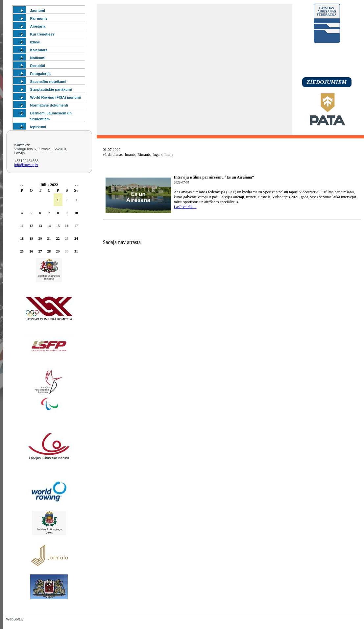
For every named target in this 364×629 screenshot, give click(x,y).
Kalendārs (39, 50)
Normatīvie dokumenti (49, 105)
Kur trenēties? (43, 34)
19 (31, 238)
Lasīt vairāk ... (185, 207)
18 (22, 238)
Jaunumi (38, 11)
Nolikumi (38, 58)
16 (67, 226)
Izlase (35, 42)
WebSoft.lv (15, 619)
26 (31, 251)
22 (58, 238)
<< (22, 186)
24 (76, 238)
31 (76, 251)
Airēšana (38, 26)
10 (76, 213)
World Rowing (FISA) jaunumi (56, 97)
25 (22, 251)
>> (76, 186)
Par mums (39, 18)
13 (40, 226)
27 (40, 251)
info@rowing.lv (26, 165)
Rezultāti (38, 66)
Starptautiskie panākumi (51, 89)
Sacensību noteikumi (48, 82)
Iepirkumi (38, 127)
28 (49, 251)
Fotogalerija (40, 74)
